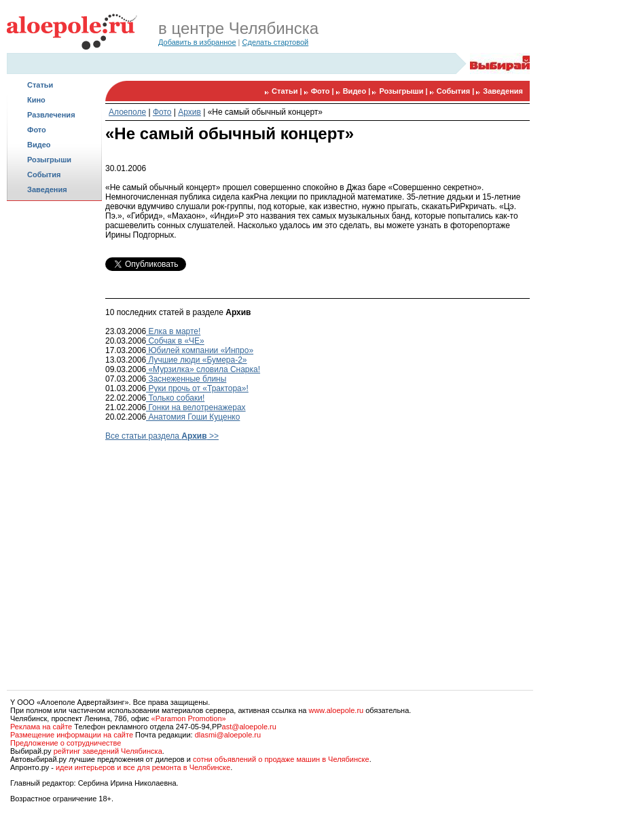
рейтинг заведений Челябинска (108, 751)
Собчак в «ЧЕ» (175, 341)
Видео (39, 145)
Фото (37, 130)
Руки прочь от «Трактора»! (197, 388)
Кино (36, 100)
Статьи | (288, 91)
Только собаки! (175, 398)
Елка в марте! (173, 331)
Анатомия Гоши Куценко (193, 417)
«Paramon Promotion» (189, 718)
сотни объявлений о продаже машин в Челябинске (281, 759)
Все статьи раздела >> (162, 436)
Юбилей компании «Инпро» (200, 350)
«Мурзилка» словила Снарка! (203, 369)
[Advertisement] (54, 418)
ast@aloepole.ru (249, 727)
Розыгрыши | (404, 91)
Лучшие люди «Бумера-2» (196, 360)
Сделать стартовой (276, 42)
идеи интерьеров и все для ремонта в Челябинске (143, 767)
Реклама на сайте (41, 727)
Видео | (358, 91)
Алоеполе (127, 112)
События (44, 175)
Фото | (324, 91)
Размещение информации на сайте (72, 735)
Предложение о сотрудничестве (66, 743)
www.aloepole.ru (336, 710)
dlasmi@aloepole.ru (228, 735)
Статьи (40, 85)
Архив (189, 112)
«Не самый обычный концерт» (265, 112)
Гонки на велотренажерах (196, 407)
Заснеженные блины (186, 379)
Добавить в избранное (197, 42)
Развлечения (51, 115)
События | (457, 91)
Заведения (47, 189)
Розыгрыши (49, 160)
